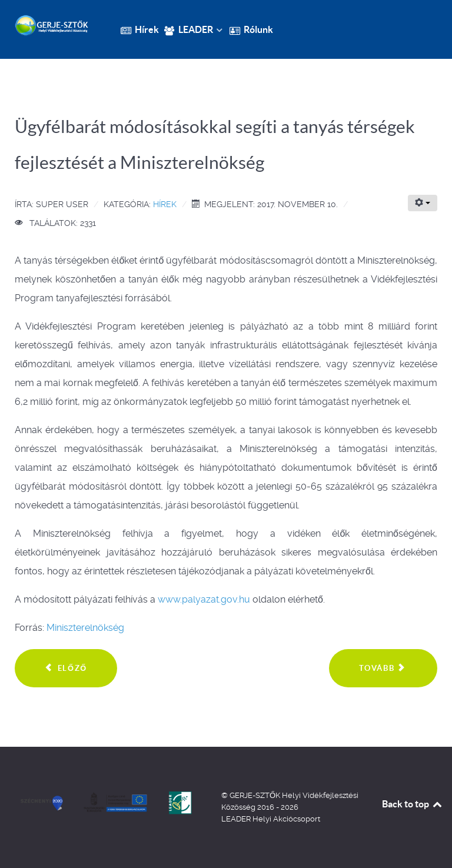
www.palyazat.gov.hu (204, 599)
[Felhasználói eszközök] (423, 203)
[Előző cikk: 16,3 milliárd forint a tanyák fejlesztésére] (66, 669)
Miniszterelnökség (85, 628)
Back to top (413, 804)
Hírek (165, 204)
